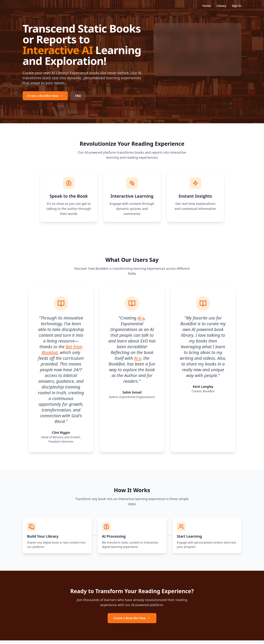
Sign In (237, 6)
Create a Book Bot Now (132, 618)
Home (207, 6)
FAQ (78, 96)
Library (221, 6)
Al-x (141, 318)
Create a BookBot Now (45, 96)
